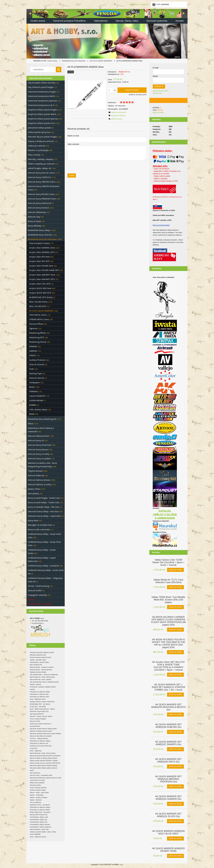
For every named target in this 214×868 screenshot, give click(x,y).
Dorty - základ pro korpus (38, 837)
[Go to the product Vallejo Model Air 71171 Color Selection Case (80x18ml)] (168, 581)
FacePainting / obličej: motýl (39, 817)
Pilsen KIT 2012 (35, 721)
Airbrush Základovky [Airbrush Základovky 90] (37, 212)
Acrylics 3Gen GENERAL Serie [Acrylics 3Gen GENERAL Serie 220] (42, 248)
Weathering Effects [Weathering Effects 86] (38, 333)
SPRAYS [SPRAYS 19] (33, 355)
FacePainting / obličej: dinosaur (40, 824)
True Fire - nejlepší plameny (39, 738)
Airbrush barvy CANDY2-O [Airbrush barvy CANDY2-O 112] (39, 177)
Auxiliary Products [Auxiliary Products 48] (37, 360)
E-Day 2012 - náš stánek (38, 706)
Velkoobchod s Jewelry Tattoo (39, 662)
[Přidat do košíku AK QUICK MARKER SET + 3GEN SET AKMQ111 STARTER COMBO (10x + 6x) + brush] (175, 695)
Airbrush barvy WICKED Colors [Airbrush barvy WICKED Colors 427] (41, 194)
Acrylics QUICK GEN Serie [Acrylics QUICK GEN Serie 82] (40, 288)
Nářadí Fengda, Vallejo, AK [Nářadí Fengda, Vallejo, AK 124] (39, 168)
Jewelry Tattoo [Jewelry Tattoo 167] (34, 489)
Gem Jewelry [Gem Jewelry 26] (33, 493)
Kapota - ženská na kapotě (39, 797)
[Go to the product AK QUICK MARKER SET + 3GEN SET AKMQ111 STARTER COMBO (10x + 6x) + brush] (168, 687)
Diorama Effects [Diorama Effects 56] (36, 324)
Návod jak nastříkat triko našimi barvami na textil (46, 778)
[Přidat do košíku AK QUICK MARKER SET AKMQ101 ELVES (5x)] (175, 821)
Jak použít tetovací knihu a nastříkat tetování (44, 682)
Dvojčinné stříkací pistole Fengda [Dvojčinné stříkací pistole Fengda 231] (42, 110)
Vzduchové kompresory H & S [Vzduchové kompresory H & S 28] (41, 105)
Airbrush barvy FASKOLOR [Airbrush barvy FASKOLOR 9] (39, 203)
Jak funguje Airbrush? (37, 714)
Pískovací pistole (35, 785)
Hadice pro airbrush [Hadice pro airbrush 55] (37, 146)
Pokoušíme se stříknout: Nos (39, 694)
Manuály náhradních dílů (38, 655)
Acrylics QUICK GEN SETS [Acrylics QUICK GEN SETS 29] (40, 293)
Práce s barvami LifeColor (38, 788)
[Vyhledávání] (59, 69)
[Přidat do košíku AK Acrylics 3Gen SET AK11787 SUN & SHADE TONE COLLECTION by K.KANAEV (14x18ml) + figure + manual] (175, 675)
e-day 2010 (34, 748)
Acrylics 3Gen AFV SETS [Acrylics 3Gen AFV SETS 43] (39, 261)
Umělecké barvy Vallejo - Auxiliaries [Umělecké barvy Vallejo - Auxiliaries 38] (43, 566)
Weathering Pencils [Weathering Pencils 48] (38, 342)
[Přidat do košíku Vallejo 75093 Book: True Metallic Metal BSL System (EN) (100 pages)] (175, 607)
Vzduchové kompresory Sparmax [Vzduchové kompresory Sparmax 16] (42, 101)
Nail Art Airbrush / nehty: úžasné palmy (42, 677)
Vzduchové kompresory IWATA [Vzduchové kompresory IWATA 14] (41, 96)
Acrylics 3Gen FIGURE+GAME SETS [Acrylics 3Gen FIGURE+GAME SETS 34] (44, 270)
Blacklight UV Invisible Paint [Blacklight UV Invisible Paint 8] (40, 525)
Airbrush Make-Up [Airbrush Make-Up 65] (36, 475)
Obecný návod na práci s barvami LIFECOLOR (45, 763)
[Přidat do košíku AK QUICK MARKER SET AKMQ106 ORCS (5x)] (175, 767)
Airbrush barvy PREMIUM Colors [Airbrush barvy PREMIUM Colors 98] (42, 199)
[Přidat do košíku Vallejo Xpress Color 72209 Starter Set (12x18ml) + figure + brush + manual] (175, 570)
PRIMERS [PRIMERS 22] (33, 346)
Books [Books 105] (32, 387)
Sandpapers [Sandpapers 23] (35, 382)
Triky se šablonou (36, 802)
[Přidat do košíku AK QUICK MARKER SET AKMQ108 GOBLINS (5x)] (175, 732)
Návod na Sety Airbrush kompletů (41, 736)
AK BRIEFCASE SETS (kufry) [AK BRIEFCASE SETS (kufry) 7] (41, 297)
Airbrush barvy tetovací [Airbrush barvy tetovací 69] (38, 449)
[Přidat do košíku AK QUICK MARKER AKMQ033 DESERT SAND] (175, 856)
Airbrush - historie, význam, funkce (41, 716)
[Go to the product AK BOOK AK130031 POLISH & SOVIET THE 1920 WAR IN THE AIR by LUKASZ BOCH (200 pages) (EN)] (168, 643)
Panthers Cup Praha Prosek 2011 (41, 746)
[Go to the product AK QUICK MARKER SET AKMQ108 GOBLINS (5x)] (168, 725)
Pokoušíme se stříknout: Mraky (40, 810)
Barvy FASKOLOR (36, 665)
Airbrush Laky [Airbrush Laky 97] (34, 217)
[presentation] (87, 167)
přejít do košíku (158, 112)
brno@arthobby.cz (38, 623)
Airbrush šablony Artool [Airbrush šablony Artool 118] (38, 436)
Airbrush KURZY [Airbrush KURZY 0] (35, 591)
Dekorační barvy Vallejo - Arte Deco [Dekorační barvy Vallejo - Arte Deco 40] (43, 511)
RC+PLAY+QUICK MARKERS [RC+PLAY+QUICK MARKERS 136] (41, 311)
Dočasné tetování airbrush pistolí (40, 657)
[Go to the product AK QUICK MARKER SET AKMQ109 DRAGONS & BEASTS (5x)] (168, 707)
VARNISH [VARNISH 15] (33, 351)
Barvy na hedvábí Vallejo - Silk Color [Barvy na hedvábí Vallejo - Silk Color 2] (44, 507)
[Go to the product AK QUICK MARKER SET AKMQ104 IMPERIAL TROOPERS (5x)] (168, 779)
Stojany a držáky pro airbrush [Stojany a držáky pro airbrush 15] (41, 141)
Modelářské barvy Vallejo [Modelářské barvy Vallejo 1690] (39, 230)
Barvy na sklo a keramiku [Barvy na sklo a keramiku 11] (39, 529)
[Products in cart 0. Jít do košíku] (161, 4)
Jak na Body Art (35, 773)
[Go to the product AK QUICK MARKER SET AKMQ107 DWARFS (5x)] (168, 743)
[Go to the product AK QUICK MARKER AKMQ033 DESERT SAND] (168, 849)
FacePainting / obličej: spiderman (41, 827)
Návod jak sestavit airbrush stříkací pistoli (43, 729)
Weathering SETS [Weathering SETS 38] (37, 337)
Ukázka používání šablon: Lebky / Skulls (43, 832)
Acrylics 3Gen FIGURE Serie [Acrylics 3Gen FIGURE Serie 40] (41, 266)
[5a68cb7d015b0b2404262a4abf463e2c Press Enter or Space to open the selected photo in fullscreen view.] (87, 95)
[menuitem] (38, 21)
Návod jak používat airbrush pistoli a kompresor (45, 756)
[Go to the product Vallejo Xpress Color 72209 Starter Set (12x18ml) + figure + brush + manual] (168, 562)
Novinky (31, 600)
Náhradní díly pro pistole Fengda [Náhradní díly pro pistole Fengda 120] (42, 137)
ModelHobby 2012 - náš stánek (40, 704)
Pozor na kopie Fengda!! (161, 225)
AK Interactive (120, 106)
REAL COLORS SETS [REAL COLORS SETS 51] (38, 306)
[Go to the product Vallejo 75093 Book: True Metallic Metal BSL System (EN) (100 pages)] (168, 599)
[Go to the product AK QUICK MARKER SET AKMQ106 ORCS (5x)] (168, 760)
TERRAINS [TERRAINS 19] (34, 391)
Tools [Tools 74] (32, 369)
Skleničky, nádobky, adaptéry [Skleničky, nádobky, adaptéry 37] (41, 159)
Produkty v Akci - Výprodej (39, 604)
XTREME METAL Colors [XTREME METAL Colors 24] (39, 319)
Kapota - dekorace (36, 800)
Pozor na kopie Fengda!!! (38, 719)
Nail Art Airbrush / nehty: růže (39, 829)
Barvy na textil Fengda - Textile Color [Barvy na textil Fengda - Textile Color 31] (44, 498)
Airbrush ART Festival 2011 (39, 815)
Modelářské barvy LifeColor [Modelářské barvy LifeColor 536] (40, 235)
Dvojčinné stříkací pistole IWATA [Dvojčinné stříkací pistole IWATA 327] (42, 114)
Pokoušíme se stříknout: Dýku (40, 697)
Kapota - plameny (36, 684)
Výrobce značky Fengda (38, 790)
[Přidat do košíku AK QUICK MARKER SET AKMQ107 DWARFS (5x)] (175, 749)
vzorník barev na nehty (37, 780)
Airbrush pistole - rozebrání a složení (42, 667)
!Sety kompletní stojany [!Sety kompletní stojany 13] (40, 243)
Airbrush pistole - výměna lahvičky (41, 670)
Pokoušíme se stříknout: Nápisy (40, 807)
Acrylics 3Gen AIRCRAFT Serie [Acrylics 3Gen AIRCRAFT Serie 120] (42, 275)
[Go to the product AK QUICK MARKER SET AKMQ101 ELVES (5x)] (168, 815)
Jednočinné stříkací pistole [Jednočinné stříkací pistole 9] (39, 128)
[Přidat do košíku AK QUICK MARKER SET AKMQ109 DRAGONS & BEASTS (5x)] (175, 715)
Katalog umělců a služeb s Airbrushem (42, 702)
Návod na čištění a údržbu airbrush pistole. (44, 758)
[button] (117, 112)
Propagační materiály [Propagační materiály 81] (37, 595)
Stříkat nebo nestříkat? (37, 783)
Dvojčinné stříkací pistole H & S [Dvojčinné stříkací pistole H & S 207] (42, 123)
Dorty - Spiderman (36, 751)
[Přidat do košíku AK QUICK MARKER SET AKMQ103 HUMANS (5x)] (175, 804)
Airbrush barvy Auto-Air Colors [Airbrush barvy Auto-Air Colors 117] (41, 173)
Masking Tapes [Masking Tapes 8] (36, 373)
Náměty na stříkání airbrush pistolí (41, 731)
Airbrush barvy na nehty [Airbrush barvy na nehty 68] (39, 454)
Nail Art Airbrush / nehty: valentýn (41, 679)
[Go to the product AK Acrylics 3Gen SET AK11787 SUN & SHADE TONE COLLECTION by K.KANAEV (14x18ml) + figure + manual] (168, 666)
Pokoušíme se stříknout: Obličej (40, 741)
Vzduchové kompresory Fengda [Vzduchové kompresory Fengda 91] (42, 92)
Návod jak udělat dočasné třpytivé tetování (44, 765)
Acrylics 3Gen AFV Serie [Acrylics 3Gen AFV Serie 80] (40, 257)
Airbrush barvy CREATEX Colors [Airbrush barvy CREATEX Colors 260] (42, 182)
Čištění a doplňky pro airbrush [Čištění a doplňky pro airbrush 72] (41, 164)
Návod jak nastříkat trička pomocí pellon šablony (46, 734)
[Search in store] (44, 69)
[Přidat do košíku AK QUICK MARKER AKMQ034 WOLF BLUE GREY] (175, 839)
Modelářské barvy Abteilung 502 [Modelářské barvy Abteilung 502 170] (42, 419)
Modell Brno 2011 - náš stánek (40, 805)
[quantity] (111, 90)
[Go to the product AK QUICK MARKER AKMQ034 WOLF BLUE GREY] (168, 832)
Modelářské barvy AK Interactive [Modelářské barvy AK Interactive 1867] (42, 239)
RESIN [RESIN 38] (32, 414)
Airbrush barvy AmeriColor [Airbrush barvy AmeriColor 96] (40, 445)
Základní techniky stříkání (38, 672)
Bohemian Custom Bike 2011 (39, 711)
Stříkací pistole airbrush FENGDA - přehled (44, 761)
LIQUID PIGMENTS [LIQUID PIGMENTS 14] (37, 396)
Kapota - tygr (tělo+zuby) (38, 660)
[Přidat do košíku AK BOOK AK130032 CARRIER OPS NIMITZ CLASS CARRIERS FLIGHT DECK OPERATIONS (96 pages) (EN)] (175, 630)
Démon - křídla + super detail (39, 793)
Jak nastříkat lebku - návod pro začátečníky (44, 675)
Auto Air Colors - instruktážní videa (41, 775)
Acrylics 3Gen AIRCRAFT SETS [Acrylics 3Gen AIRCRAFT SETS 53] (42, 279)
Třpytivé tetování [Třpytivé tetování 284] (35, 471)
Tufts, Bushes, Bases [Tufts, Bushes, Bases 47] (38, 409)
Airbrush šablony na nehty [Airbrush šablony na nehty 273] (40, 484)
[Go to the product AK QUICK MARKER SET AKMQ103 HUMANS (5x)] (168, 797)
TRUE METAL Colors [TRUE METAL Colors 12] (38, 315)
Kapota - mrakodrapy (37, 795)
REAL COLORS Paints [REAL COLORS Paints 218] (38, 302)
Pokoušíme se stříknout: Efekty (40, 692)
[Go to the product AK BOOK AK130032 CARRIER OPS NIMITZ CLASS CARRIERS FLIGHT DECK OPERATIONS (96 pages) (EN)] (168, 621)
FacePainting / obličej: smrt (39, 822)
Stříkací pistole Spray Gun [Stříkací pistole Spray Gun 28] (39, 132)
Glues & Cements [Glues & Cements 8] (37, 364)
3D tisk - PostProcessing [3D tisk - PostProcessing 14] (38, 586)
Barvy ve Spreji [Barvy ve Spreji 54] (34, 221)
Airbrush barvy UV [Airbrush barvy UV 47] (36, 440)
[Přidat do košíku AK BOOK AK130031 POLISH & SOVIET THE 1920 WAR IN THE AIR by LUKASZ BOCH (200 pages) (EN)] (175, 652)
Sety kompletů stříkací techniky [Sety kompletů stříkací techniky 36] (42, 83)
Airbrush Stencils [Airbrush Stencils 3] (37, 378)
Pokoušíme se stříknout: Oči (39, 743)
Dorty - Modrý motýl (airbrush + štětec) (42, 709)
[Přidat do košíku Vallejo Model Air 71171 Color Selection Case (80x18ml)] (175, 587)
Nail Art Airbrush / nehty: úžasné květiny (43, 753)
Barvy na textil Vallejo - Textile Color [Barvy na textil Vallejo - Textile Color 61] (44, 502)
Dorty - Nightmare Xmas (38, 699)
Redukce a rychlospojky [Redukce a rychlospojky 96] (38, 150)
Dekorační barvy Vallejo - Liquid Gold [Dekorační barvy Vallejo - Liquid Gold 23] (44, 516)
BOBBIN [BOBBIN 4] (33, 405)
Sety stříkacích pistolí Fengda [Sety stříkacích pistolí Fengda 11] (41, 87)
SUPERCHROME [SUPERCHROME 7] (36, 400)
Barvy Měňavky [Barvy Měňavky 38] (35, 226)
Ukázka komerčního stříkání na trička (42, 652)
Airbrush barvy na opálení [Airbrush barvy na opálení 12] (39, 459)
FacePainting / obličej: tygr (38, 820)
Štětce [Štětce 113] (31, 424)
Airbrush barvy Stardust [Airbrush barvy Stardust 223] (38, 208)
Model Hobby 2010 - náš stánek (40, 812)
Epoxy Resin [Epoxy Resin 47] (33, 520)
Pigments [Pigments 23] (33, 328)
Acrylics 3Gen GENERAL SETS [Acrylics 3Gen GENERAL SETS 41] (42, 252)
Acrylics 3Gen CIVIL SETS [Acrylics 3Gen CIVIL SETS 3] (40, 284)
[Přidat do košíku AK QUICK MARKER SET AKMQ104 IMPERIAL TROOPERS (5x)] (175, 786)
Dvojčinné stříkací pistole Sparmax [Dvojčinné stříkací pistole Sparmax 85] (43, 119)
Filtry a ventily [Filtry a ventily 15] (34, 155)
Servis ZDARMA (35, 834)
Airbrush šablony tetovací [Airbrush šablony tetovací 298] (39, 480)
